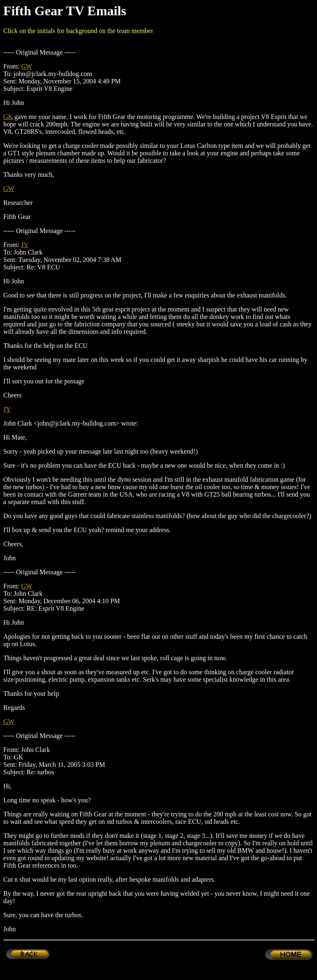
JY (25, 245)
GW (27, 66)
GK (8, 117)
